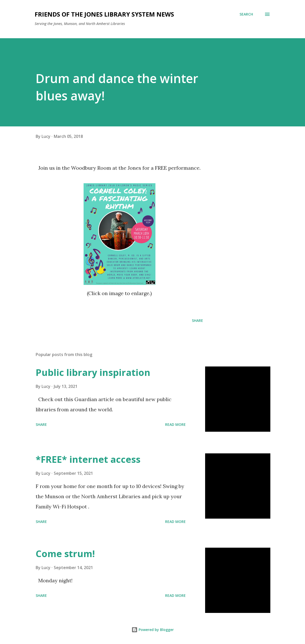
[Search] (246, 14)
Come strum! (65, 554)
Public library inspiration (93, 372)
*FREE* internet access (88, 459)
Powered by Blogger (153, 630)
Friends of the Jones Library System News (104, 14)
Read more (175, 424)
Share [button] (197, 320)
